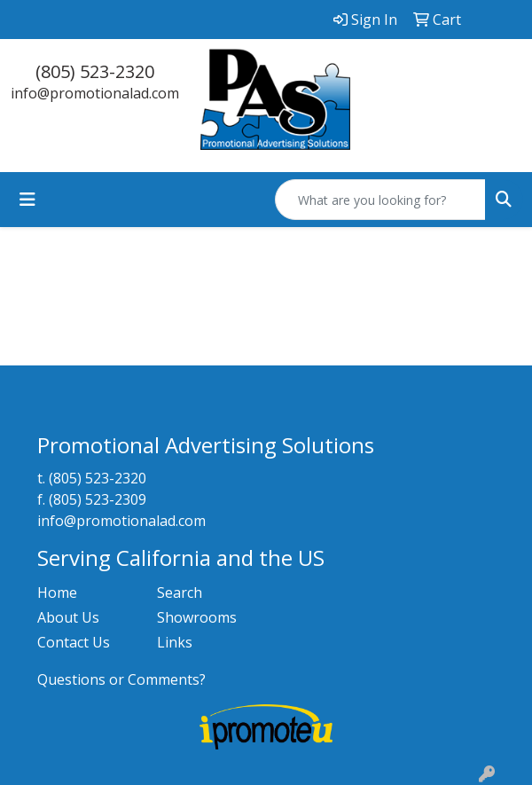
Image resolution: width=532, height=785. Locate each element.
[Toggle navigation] (27, 200)
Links (175, 642)
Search (180, 593)
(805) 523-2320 (95, 71)
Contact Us (74, 642)
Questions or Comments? (121, 679)
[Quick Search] (380, 200)
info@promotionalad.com (95, 93)
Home (57, 593)
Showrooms (197, 617)
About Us (68, 617)
